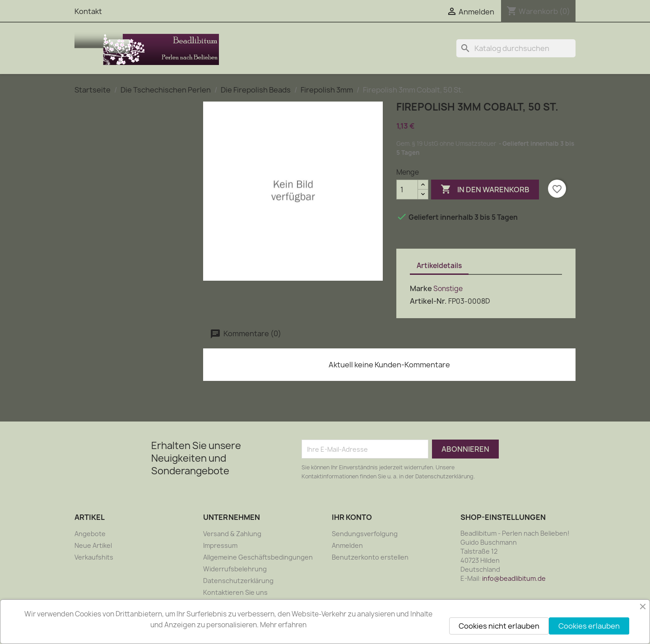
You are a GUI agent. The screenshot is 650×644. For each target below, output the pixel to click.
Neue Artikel (93, 545)
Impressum (220, 545)
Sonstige (448, 289)
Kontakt (88, 11)
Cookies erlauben (589, 626)
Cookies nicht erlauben (499, 626)
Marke (421, 288)
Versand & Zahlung (232, 534)
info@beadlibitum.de (514, 578)
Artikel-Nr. (428, 301)
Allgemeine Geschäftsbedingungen (258, 557)
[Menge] (407, 190)
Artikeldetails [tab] (439, 266)
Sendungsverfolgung (365, 534)
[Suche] (516, 48)
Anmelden (347, 545)
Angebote (90, 534)
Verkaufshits (94, 557)
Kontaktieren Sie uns (235, 592)
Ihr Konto (352, 517)
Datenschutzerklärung (238, 581)
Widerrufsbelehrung (235, 569)
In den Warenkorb (485, 190)
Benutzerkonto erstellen (370, 557)
